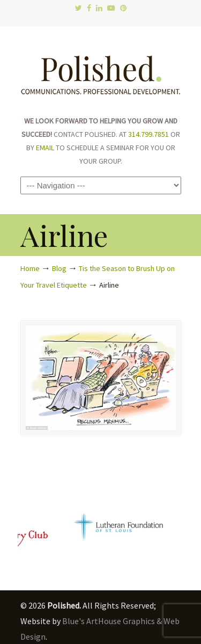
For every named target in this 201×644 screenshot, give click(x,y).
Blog (59, 268)
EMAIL (45, 148)
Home (30, 268)
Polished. (101, 70)
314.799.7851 (148, 134)
